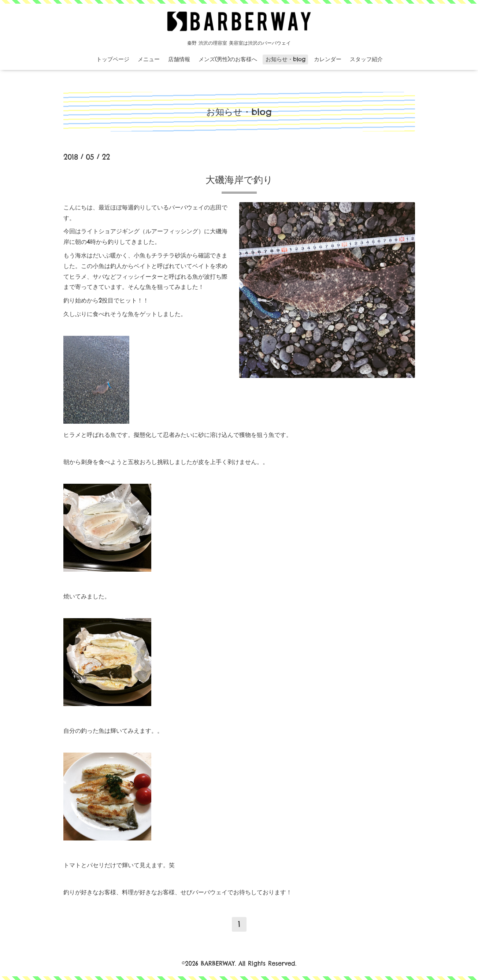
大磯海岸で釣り (239, 180)
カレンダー (328, 59)
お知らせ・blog (286, 59)
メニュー (149, 59)
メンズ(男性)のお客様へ (228, 59)
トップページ (113, 59)
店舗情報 (179, 59)
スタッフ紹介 (366, 59)
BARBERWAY (218, 964)
